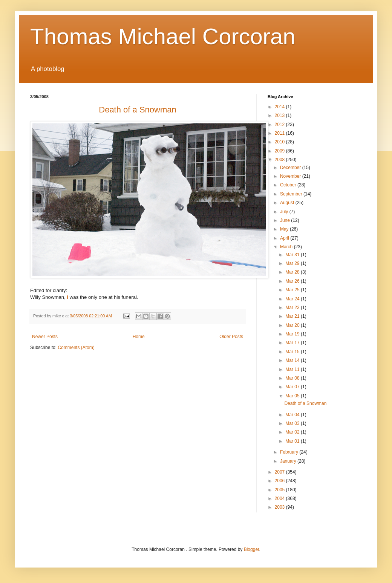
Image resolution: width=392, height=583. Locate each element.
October (289, 185)
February (290, 452)
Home (139, 337)
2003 (280, 507)
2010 (280, 142)
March (287, 247)
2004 (280, 498)
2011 (280, 133)
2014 (280, 107)
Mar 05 (293, 396)
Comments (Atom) (76, 348)
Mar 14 (293, 360)
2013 (280, 115)
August (288, 203)
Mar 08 (293, 378)
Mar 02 (293, 432)
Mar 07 (293, 387)
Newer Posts (45, 337)
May (285, 229)
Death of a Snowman (305, 403)
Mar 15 (293, 352)
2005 (280, 490)
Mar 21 (293, 316)
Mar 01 (293, 441)
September (292, 194)
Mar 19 (293, 334)
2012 (280, 125)
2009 (280, 151)
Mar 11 (293, 369)
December (291, 168)
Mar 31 (293, 255)
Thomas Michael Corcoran (163, 36)
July (285, 212)
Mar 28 (293, 272)
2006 (280, 481)
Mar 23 (293, 308)
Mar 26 (293, 281)
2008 (280, 160)
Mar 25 (293, 290)
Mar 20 (293, 325)
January (289, 461)
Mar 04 (293, 415)
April (285, 238)
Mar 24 (293, 299)
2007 (280, 472)
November (291, 176)
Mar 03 (293, 423)
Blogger (252, 549)
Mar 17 (293, 343)
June (286, 220)
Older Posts (231, 337)
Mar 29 (293, 263)
